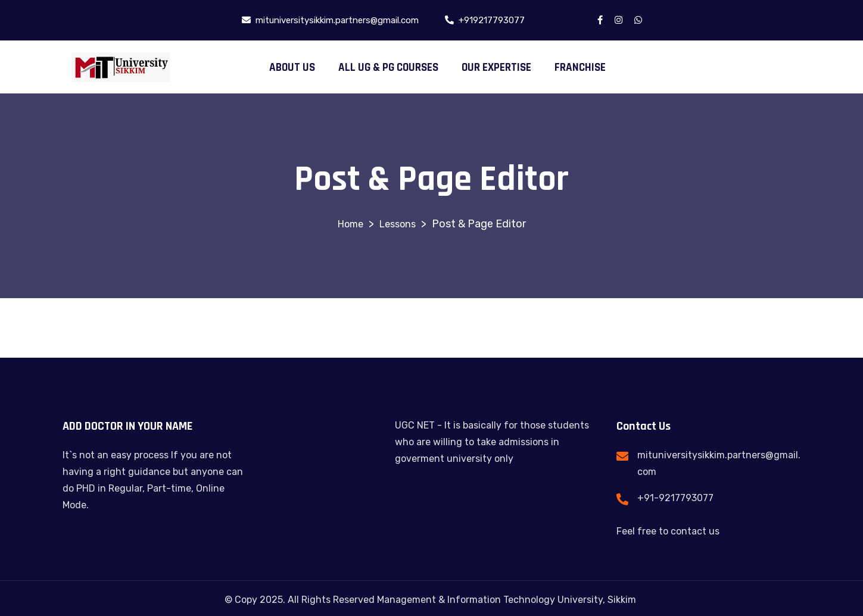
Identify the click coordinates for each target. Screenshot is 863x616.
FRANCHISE (580, 68)
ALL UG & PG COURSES (388, 68)
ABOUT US (292, 68)
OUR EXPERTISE (496, 68)
